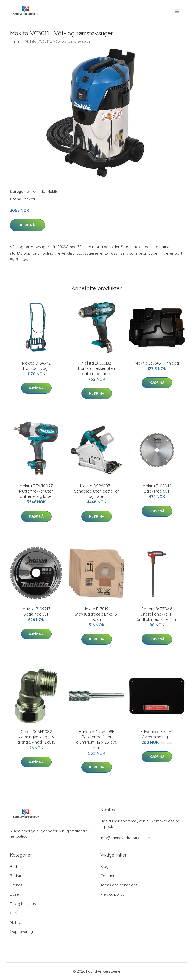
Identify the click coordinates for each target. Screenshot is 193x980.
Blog (104, 866)
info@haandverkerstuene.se (125, 838)
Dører (15, 894)
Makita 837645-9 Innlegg (157, 363)
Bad (13, 866)
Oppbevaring (21, 932)
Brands (39, 192)
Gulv (14, 913)
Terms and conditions (119, 885)
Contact (107, 876)
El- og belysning (24, 904)
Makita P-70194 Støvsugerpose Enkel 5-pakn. (97, 614)
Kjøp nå (28, 225)
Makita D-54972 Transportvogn (36, 366)
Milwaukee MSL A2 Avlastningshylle (157, 734)
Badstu (16, 876)
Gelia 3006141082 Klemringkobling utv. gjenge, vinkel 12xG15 (36, 737)
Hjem (14, 41)
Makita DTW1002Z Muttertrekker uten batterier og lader (36, 491)
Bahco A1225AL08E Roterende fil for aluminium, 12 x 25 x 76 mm (96, 740)
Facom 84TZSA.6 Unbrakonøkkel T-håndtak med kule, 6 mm (157, 614)
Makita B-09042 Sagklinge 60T (157, 488)
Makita (53, 192)
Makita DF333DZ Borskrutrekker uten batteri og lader (96, 368)
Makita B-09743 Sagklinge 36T (36, 612)
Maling (15, 922)
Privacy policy (112, 894)
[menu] (177, 11)
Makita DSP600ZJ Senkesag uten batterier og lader (96, 491)
